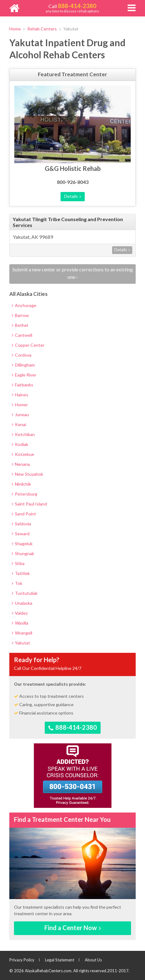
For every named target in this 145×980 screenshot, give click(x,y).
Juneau (20, 414)
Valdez (20, 613)
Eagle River (24, 375)
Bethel (20, 325)
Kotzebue (23, 454)
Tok (17, 583)
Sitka (18, 563)
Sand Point (24, 514)
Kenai (19, 424)
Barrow (20, 315)
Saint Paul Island (29, 504)
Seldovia (21, 524)
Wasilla (20, 623)
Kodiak (20, 444)
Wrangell (22, 633)
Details (73, 196)
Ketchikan (23, 434)
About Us (93, 960)
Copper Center (28, 345)
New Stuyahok (27, 474)
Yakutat (21, 643)
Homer (20, 405)
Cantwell (22, 335)
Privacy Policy (22, 960)
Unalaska (22, 603)
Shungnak (23, 553)
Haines (20, 395)
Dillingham (23, 365)
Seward (21, 534)
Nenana (21, 464)
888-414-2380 (73, 727)
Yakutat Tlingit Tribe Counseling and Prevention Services (68, 222)
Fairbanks (23, 385)
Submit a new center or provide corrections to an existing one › (73, 273)
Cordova (22, 355)
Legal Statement (60, 960)
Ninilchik (21, 484)
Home (15, 29)
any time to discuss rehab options (72, 8)
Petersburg (25, 494)
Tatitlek (21, 573)
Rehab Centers (42, 29)
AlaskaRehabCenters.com (48, 971)
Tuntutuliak (25, 593)
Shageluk (22, 543)
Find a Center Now (73, 928)
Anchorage (24, 305)
